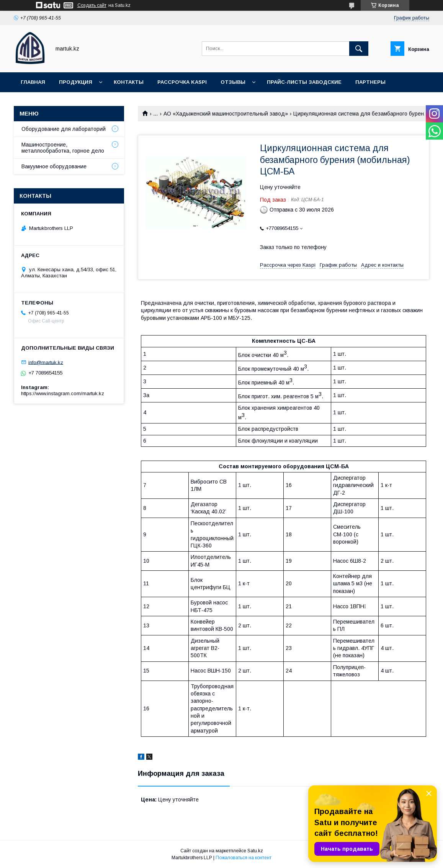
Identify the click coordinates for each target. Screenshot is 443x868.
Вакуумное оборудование (54, 166)
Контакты (129, 82)
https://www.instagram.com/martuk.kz (63, 393)
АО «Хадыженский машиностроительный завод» (226, 114)
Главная (33, 82)
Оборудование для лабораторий (64, 129)
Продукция (76, 82)
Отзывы (233, 82)
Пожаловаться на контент (244, 858)
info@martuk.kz (46, 362)
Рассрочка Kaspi (182, 82)
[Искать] (359, 49)
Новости (34, 102)
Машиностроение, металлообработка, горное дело (63, 148)
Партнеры (370, 82)
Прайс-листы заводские (304, 82)
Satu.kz (255, 851)
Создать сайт (92, 5)
